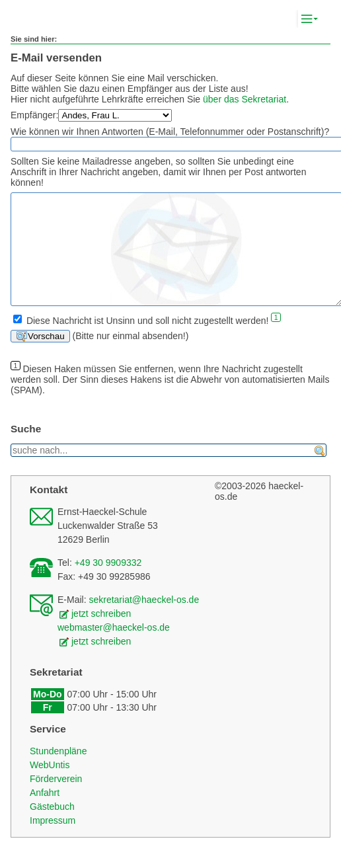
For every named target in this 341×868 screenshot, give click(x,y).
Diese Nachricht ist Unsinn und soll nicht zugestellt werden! (148, 340)
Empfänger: (34, 115)
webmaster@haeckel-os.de (114, 647)
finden (320, 471)
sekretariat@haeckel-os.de (144, 619)
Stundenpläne (58, 771)
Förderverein (56, 799)
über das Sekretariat (245, 99)
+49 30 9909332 (108, 582)
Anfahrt (45, 812)
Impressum (53, 840)
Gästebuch (52, 826)
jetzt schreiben (101, 633)
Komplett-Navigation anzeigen (321, 19)
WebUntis (50, 785)
